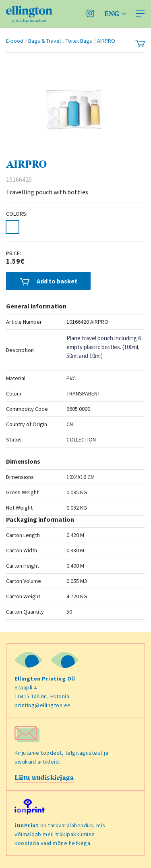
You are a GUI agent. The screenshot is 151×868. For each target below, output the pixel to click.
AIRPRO (106, 41)
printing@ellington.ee (43, 705)
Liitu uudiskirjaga (44, 778)
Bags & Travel (44, 41)
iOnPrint (27, 825)
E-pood (15, 41)
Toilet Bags (79, 41)
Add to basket (49, 281)
